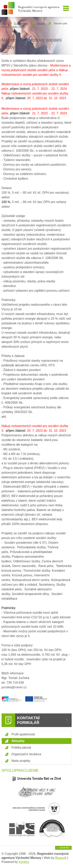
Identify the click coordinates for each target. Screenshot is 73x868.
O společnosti (21, 24)
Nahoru (64, 848)
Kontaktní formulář (28, 720)
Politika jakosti (21, 748)
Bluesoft (61, 858)
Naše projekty (21, 761)
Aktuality (41, 24)
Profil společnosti (23, 734)
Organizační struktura (26, 754)
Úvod (4, 24)
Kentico (24, 862)
